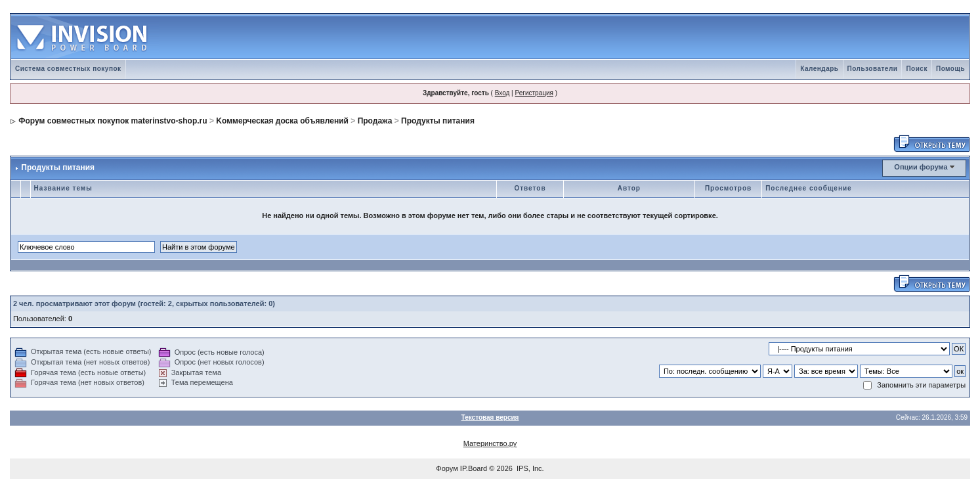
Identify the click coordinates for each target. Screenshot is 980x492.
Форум (447, 468)
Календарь (819, 69)
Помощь (950, 69)
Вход (502, 93)
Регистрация (534, 93)
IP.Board (474, 468)
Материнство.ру (490, 443)
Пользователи (873, 69)
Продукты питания (438, 121)
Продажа (375, 121)
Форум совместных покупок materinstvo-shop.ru (113, 121)
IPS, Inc (529, 468)
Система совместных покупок (68, 69)
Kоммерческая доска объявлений (282, 121)
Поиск (917, 69)
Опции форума (921, 167)
